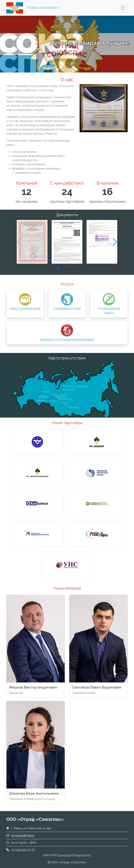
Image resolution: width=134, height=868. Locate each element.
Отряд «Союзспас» (43, 8)
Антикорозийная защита (109, 303)
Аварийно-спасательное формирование (67, 332)
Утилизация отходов (67, 301)
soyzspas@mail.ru (23, 835)
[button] (115, 242)
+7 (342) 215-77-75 (23, 850)
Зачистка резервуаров (25, 301)
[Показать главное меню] (123, 8)
